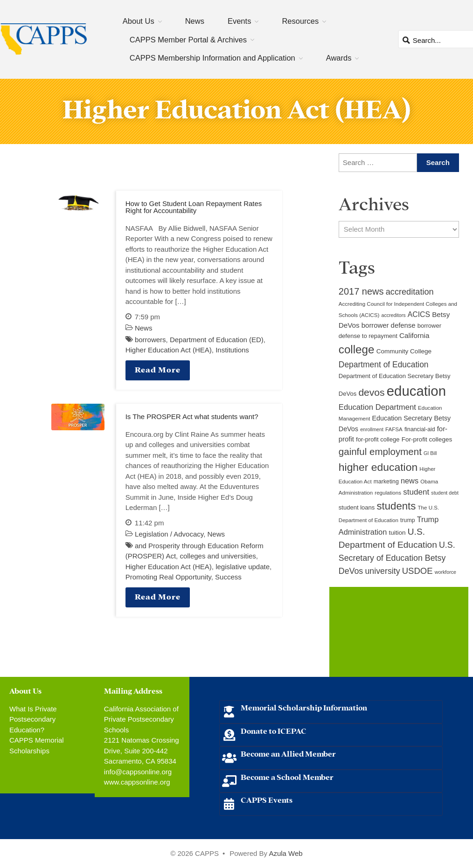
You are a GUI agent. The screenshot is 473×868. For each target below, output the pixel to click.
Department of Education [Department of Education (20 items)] (384, 365)
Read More (158, 369)
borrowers (150, 340)
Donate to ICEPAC (274, 730)
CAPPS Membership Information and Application (212, 58)
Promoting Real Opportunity (168, 577)
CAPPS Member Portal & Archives (188, 40)
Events (239, 21)
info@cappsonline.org (138, 772)
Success (228, 577)
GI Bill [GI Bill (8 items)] (430, 453)
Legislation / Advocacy (169, 534)
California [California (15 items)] (414, 335)
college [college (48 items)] (357, 349)
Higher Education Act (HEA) (169, 350)
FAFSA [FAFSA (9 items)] (394, 429)
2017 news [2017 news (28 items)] (361, 291)
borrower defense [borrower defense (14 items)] (389, 325)
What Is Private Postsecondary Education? (33, 719)
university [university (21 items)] (382, 571)
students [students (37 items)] (396, 506)
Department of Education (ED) (217, 340)
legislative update (243, 567)
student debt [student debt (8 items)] (445, 493)
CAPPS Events (267, 799)
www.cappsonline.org (137, 782)
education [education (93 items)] (416, 391)
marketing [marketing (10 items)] (386, 482)
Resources (300, 21)
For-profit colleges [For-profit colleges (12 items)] (427, 439)
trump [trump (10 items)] (407, 520)
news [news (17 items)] (410, 481)
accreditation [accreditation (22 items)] (410, 292)
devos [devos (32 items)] (371, 392)
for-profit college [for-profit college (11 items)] (378, 439)
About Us (139, 21)
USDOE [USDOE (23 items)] (417, 571)
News (195, 21)
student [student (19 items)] (416, 492)
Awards (339, 58)
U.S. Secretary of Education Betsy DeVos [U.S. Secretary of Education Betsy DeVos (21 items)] (397, 558)
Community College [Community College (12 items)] (404, 351)
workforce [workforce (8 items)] (445, 572)
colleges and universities (218, 556)
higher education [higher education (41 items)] (378, 467)
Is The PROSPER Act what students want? (192, 417)
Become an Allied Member (288, 753)
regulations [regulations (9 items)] (388, 493)
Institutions (232, 350)
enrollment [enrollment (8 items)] (372, 429)
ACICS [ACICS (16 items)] (419, 314)
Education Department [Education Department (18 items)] (377, 407)
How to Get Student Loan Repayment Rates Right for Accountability (194, 207)
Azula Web (285, 853)
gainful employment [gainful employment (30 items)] (380, 451)
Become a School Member (287, 776)
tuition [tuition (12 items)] (397, 533)
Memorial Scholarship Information (304, 707)
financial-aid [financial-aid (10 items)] (420, 429)
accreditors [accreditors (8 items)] (393, 315)
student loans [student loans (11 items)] (357, 507)
